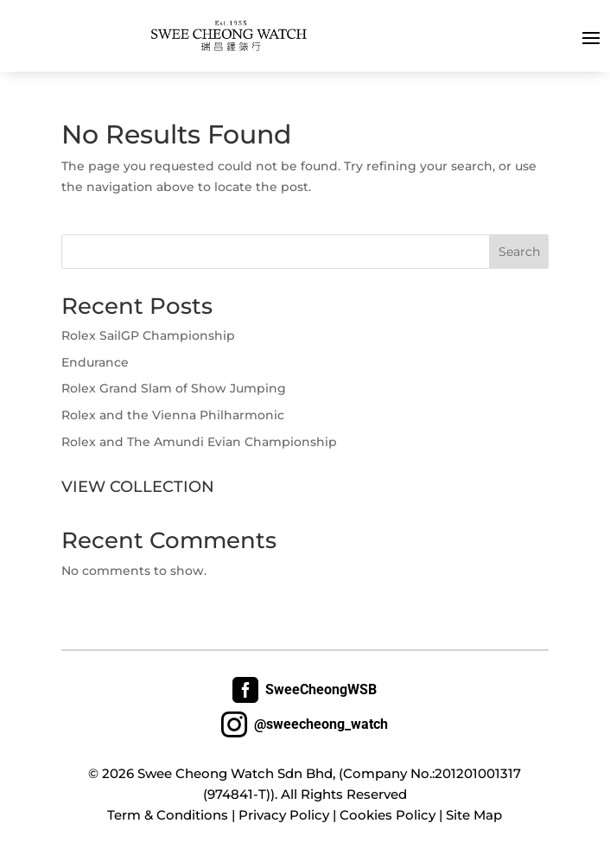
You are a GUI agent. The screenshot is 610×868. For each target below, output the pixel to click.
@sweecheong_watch (305, 724)
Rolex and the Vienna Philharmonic (173, 415)
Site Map (474, 815)
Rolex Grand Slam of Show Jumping (174, 388)
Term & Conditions (168, 815)
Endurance (95, 362)
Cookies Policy (388, 815)
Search (519, 252)
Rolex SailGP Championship (148, 335)
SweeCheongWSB (305, 690)
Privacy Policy (284, 815)
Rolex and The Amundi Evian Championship (199, 442)
